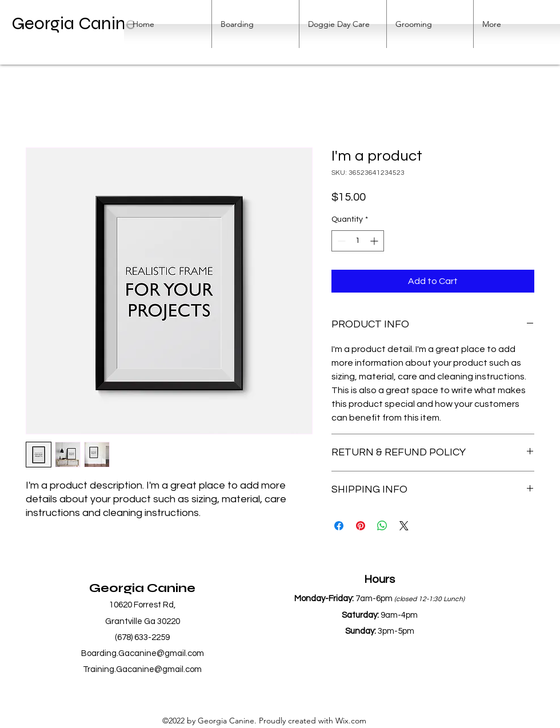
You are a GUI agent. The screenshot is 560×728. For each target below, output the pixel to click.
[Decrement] (340, 241)
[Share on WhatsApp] (382, 526)
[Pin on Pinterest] (361, 526)
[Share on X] (404, 526)
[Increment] (375, 241)
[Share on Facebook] (339, 526)
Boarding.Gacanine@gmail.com (143, 653)
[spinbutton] (358, 241)
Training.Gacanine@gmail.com (142, 669)
